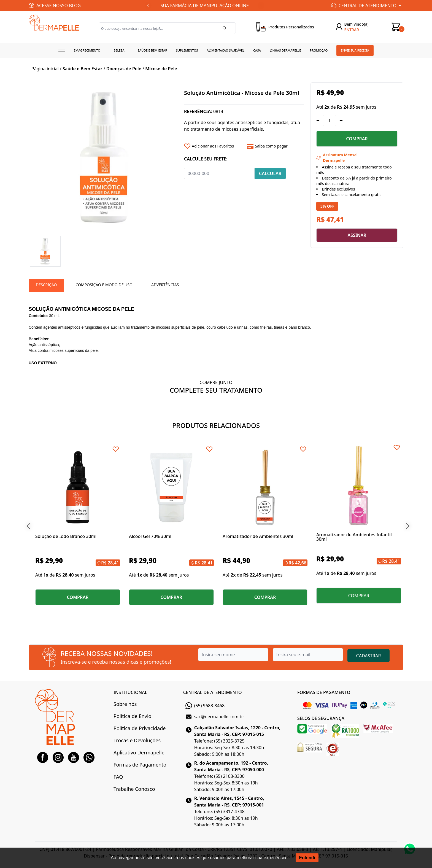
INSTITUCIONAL (130, 692)
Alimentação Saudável (226, 50)
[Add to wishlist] (214, 146)
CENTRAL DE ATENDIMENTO (213, 692)
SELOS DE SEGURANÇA (321, 718)
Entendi (307, 858)
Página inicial (45, 69)
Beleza (119, 50)
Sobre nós (125, 704)
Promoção (319, 50)
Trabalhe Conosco (134, 789)
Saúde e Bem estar (152, 50)
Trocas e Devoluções (137, 740)
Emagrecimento (87, 50)
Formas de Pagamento (140, 765)
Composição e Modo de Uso (104, 285)
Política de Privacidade (140, 728)
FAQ (118, 777)
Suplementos (187, 50)
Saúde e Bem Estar (82, 69)
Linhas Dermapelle (285, 50)
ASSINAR (357, 235)
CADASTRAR (369, 656)
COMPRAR (357, 139)
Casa (257, 50)
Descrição (46, 285)
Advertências (165, 285)
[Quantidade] (330, 120)
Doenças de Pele (124, 69)
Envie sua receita (355, 50)
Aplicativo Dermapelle (139, 752)
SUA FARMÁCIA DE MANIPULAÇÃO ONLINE (205, 6)
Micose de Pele (161, 69)
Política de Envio (132, 716)
